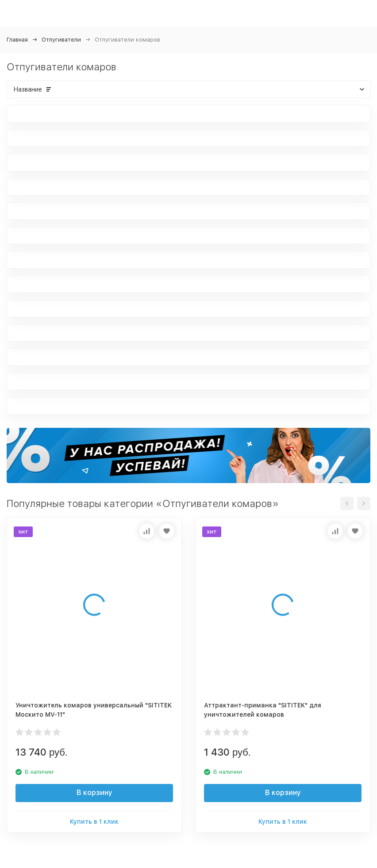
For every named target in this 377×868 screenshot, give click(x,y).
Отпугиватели (61, 40)
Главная (17, 40)
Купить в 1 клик (94, 822)
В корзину (94, 793)
